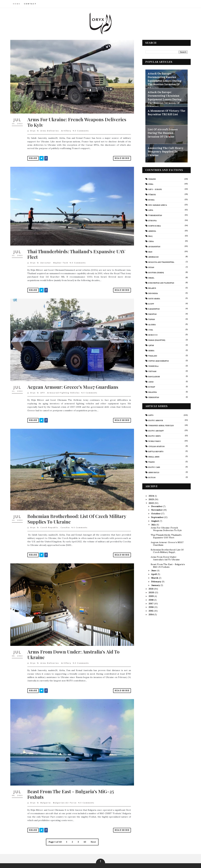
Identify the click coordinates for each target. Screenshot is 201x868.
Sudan (151, 267)
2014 (151, 614)
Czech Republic (49, 522)
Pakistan (152, 314)
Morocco (153, 335)
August (155, 521)
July (154, 524)
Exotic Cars (154, 467)
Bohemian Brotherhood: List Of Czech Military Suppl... (167, 551)
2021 (151, 589)
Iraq (150, 236)
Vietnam (152, 371)
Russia (151, 200)
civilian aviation (156, 446)
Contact (31, 4)
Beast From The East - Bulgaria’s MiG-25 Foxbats (71, 785)
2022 (151, 503)
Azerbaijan (153, 257)
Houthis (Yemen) (156, 272)
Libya (150, 210)
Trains (151, 462)
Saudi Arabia (154, 298)
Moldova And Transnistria (161, 262)
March (155, 578)
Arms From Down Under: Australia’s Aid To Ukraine (74, 647)
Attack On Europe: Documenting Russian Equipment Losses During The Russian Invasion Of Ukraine (164, 81)
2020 (152, 592)
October (156, 513)
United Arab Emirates (158, 361)
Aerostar (46, 260)
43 (84, 833)
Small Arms (154, 457)
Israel (151, 278)
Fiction (152, 477)
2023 (151, 499)
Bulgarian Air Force (65, 794)
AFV (43, 388)
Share (33, 157)
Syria (150, 184)
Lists (151, 415)
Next (92, 833)
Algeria (152, 324)
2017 (151, 603)
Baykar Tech (61, 260)
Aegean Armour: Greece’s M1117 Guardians (73, 382)
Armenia (152, 231)
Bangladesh (154, 376)
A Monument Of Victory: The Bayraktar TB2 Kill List (166, 112)
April (154, 574)
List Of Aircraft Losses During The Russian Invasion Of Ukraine (162, 133)
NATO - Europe (155, 189)
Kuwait (151, 387)
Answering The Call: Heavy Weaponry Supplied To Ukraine (165, 151)
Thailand (152, 356)
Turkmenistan (155, 215)
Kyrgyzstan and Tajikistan (161, 283)
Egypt (151, 304)
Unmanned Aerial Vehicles (161, 425)
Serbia (151, 350)
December (157, 506)
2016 (151, 607)
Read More (120, 157)
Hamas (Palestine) (156, 340)
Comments (82, 129)
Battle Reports (156, 451)
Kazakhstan (154, 309)
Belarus (152, 288)
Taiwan (151, 319)
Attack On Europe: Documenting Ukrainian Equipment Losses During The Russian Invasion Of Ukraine (164, 99)
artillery (66, 129)
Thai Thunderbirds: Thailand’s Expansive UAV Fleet (77, 251)
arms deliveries (50, 129)
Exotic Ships (154, 436)
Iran (150, 252)
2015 (151, 611)
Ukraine (152, 179)
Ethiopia (152, 220)
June (154, 570)
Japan (151, 382)
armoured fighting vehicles (64, 388)
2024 (151, 496)
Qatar (151, 345)
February (156, 581)
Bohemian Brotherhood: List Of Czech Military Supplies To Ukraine (77, 513)
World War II (154, 441)
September (157, 517)
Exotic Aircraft (156, 431)
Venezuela (153, 366)
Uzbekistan (153, 397)
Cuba (150, 330)
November (157, 510)
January (156, 585)
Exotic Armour (155, 420)
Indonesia (153, 293)
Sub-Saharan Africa (157, 205)
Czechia (65, 522)
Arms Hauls (153, 472)
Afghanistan (154, 246)
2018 (151, 600)
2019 (151, 596)
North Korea (154, 226)
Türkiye (152, 194)
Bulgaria (46, 794)
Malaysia (152, 392)
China (151, 241)
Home (17, 4)
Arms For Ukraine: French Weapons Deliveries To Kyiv (77, 121)
